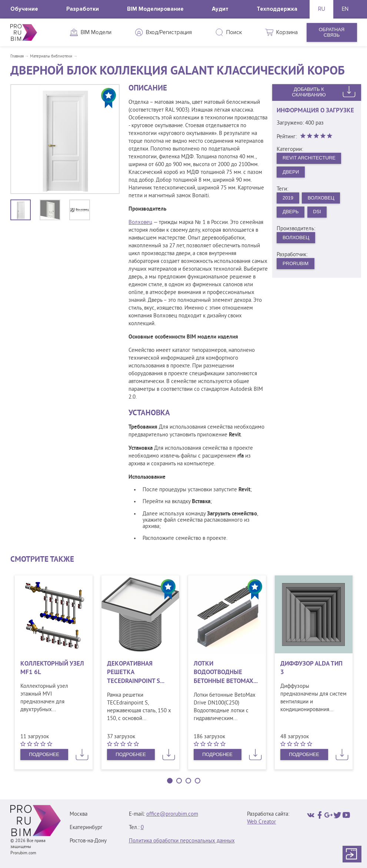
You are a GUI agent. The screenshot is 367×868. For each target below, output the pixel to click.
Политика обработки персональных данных (182, 841)
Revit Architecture (309, 158)
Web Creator (261, 822)
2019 (288, 198)
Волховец (140, 223)
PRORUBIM (296, 263)
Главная (17, 56)
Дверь (291, 212)
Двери (291, 172)
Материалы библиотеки (51, 56)
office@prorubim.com (172, 814)
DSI (317, 212)
